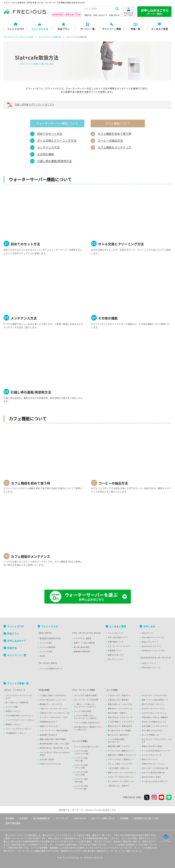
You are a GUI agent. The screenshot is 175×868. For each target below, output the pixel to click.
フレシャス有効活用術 (82, 711)
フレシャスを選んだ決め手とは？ (87, 723)
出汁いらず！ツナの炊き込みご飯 (155, 768)
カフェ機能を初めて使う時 (114, 134)
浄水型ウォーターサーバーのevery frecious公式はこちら (87, 810)
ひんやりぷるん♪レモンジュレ (154, 713)
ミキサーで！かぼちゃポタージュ (121, 777)
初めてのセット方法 (50, 134)
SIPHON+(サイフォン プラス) (153, 651)
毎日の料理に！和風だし (117, 713)
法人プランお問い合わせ (103, 818)
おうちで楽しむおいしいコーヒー (53, 700)
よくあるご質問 (118, 626)
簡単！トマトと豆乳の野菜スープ (155, 700)
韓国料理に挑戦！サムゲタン (119, 746)
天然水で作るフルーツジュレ (153, 764)
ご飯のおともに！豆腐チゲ (118, 786)
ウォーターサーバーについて (119, 646)
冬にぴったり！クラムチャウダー (155, 695)
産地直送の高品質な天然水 (50, 638)
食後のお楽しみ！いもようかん (120, 704)
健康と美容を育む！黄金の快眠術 (53, 739)
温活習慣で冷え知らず (48, 735)
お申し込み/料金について (118, 637)
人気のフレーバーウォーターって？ (54, 709)
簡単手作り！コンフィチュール (120, 709)
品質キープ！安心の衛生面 (84, 643)
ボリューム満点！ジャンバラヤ (120, 764)
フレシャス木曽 (46, 652)
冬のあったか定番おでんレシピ (154, 722)
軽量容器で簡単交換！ (82, 652)
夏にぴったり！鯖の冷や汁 (118, 735)
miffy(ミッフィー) (149, 663)
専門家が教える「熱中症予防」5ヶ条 (54, 748)
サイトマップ (62, 818)
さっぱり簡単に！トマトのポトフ (121, 722)
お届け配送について (116, 642)
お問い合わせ (114, 15)
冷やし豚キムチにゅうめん (152, 731)
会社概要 (10, 818)
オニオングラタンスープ (151, 755)
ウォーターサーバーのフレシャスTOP (18, 37)
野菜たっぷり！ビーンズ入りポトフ (122, 773)
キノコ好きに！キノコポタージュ (121, 781)
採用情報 (124, 818)
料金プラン (13, 634)
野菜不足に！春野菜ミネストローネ (122, 755)
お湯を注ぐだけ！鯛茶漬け (118, 700)
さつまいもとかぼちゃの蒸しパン (155, 781)
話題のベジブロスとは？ (49, 726)
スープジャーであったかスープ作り (54, 717)
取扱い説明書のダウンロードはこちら (35, 105)
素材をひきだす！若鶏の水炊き (120, 726)
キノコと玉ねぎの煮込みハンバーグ (156, 751)
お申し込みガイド (100, 15)
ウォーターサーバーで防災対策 (86, 700)
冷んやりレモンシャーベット (153, 709)
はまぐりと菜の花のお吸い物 (153, 773)
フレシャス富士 (46, 643)
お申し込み (149, 626)
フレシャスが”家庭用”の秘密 (85, 695)
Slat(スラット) (147, 633)
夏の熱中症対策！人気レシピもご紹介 (55, 744)
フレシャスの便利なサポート (51, 669)
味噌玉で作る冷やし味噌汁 (152, 746)
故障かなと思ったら (116, 655)
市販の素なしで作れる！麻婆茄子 (155, 717)
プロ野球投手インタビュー (16, 733)
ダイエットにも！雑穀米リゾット (121, 751)
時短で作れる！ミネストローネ (120, 717)
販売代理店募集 (13, 823)
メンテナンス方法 (48, 147)
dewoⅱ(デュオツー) (150, 642)
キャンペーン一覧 (17, 655)
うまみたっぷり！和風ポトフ (119, 695)
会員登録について (115, 651)
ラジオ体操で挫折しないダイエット (20, 716)
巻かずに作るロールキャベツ (153, 704)
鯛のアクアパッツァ (150, 759)
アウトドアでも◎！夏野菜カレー (121, 759)
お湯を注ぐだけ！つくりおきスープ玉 (55, 713)
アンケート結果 (12, 707)
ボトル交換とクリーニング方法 (57, 141)
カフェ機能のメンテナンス (114, 147)
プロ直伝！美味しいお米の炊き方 (53, 695)
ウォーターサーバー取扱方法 (50, 37)
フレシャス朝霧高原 (48, 647)
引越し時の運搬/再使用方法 (54, 161)
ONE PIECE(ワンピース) (151, 668)
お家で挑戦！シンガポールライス (155, 726)
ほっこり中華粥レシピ (150, 735)
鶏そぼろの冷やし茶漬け (151, 777)
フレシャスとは (50, 626)
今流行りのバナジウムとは (50, 764)
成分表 (42, 656)
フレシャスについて (116, 633)
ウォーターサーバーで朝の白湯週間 (54, 731)
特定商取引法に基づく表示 (146, 818)
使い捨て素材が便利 (82, 647)
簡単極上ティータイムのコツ (51, 704)
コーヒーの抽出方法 (110, 141)
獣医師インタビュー (13, 724)
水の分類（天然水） (48, 759)
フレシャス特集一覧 (18, 683)
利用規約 (24, 818)
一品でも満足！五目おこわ (118, 768)
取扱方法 (88, 15)
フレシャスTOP (16, 626)
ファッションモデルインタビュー (19, 729)
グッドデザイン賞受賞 (82, 638)
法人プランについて (116, 659)
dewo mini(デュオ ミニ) (151, 646)
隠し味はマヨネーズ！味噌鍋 (119, 731)
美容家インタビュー (13, 711)
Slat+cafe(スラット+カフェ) (153, 637)
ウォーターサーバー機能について (57, 123)
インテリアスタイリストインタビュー (20, 720)
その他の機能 (45, 154)
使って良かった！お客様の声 (17, 702)
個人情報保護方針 (42, 818)
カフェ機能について (118, 123)
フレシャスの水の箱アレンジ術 (86, 747)
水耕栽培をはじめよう (48, 722)
